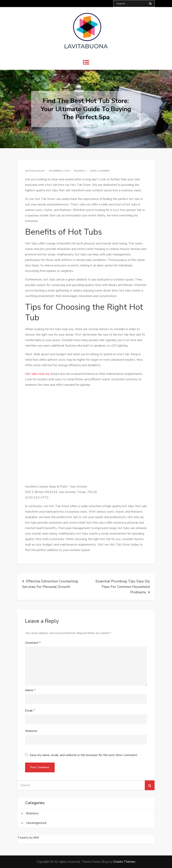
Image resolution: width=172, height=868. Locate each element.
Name (30, 690)
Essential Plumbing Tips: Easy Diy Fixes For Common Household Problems (123, 587)
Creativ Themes (124, 862)
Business (80, 171)
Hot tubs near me (37, 374)
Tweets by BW (28, 838)
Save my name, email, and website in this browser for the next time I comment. (84, 755)
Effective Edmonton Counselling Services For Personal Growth (50, 584)
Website (31, 731)
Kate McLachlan (35, 171)
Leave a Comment (100, 171)
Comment (33, 643)
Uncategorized (36, 823)
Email (30, 711)
